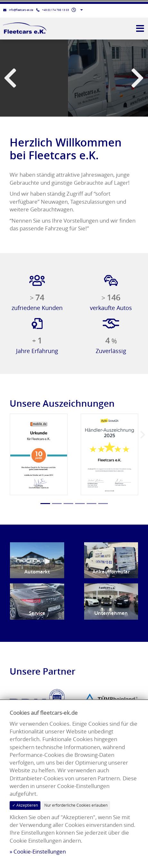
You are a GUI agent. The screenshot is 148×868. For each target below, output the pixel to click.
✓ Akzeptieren (25, 805)
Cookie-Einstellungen (40, 851)
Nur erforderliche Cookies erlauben (76, 805)
